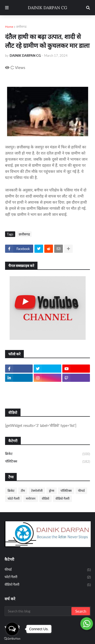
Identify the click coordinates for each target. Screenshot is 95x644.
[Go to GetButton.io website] (12, 639)
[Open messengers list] (12, 629)
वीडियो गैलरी (62, 499)
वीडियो (45, 499)
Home (9, 27)
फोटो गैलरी (14, 499)
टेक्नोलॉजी (37, 491)
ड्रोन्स (52, 491)
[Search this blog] (38, 611)
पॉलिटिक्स (48, 462)
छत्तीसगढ (21, 27)
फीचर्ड (81, 491)
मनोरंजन (31, 499)
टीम (23, 491)
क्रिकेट (48, 454)
